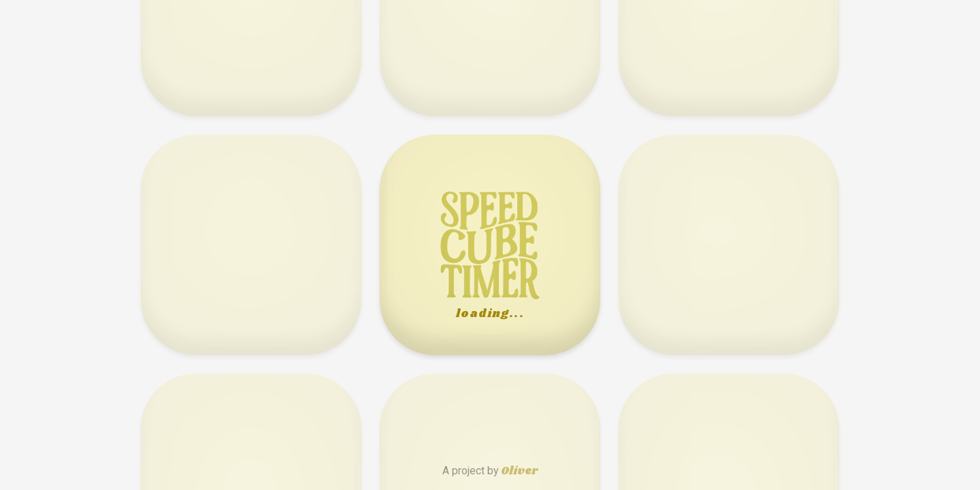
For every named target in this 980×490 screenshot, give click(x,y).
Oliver (519, 471)
